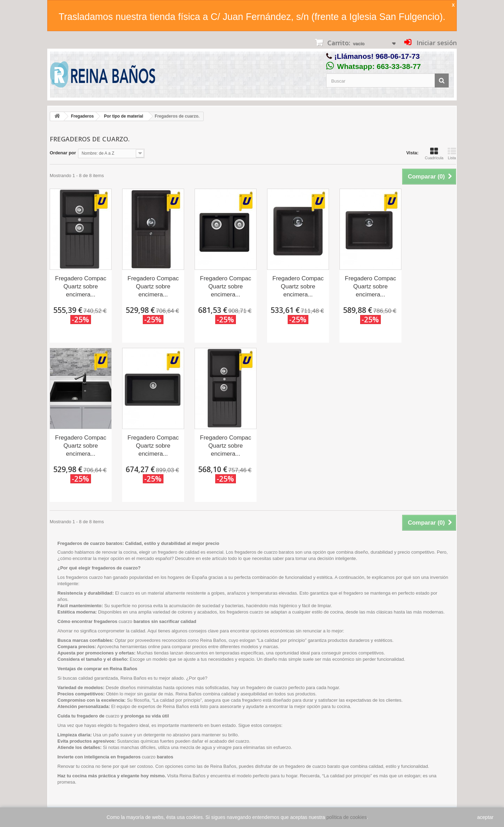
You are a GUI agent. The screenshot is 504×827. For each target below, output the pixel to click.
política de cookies (347, 817)
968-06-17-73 (398, 56)
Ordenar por (63, 153)
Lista (452, 154)
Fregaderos (82, 116)
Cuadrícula (434, 154)
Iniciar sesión (436, 43)
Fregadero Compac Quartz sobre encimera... (80, 286)
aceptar (485, 817)
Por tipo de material (124, 116)
